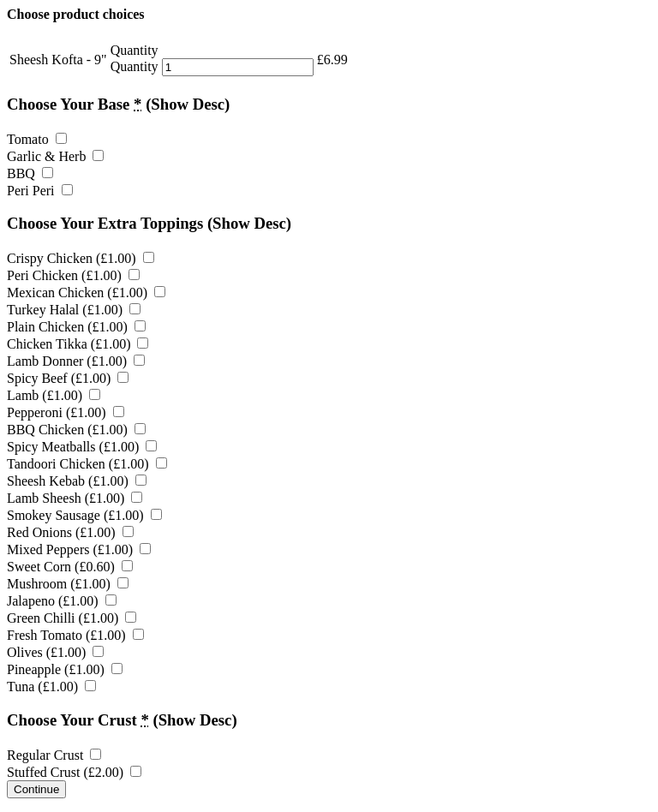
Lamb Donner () (76, 361)
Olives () (55, 652)
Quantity (135, 66)
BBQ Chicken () (76, 430)
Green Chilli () (72, 618)
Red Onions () (70, 532)
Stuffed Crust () (74, 772)
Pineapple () (65, 669)
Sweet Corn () (70, 567)
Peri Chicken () (73, 275)
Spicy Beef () (68, 378)
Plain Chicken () (76, 327)
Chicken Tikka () (78, 344)
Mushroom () (68, 584)
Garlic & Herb (55, 156)
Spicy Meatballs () (82, 447)
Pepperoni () (66, 412)
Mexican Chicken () (86, 293)
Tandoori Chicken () (87, 464)
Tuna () (51, 687)
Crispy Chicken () (81, 258)
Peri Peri (40, 191)
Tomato (37, 139)
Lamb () (54, 395)
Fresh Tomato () (75, 635)
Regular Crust (54, 755)
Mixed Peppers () (79, 549)
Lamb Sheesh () (75, 498)
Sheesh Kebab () (77, 481)
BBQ (30, 173)
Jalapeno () (62, 601)
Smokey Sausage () (84, 515)
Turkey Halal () (74, 310)
